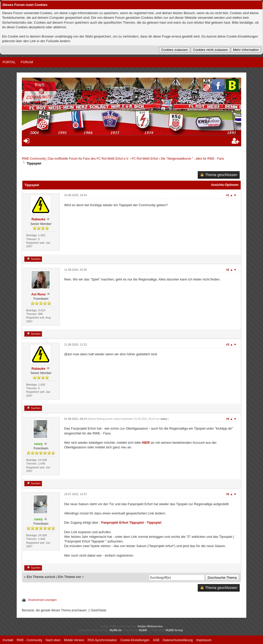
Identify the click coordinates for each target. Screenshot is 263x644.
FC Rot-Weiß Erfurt (145, 159)
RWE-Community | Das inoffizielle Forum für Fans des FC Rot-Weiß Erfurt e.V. (75, 159)
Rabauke (39, 219)
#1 (228, 195)
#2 (228, 270)
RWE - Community (29, 640)
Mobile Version (74, 640)
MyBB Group (174, 630)
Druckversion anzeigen (42, 600)
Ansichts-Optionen (225, 185)
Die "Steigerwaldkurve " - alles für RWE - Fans (192, 159)
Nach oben (53, 640)
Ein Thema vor (70, 577)
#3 (228, 344)
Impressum (204, 640)
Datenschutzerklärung (178, 640)
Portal (9, 62)
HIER (146, 443)
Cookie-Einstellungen (135, 640)
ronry (164, 419)
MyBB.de (116, 630)
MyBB (143, 630)
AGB (156, 640)
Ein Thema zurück (41, 577)
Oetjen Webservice (150, 626)
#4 (228, 419)
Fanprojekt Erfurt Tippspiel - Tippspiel (131, 523)
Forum (27, 62)
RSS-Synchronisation (102, 640)
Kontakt (8, 640)
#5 (228, 494)
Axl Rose (39, 294)
